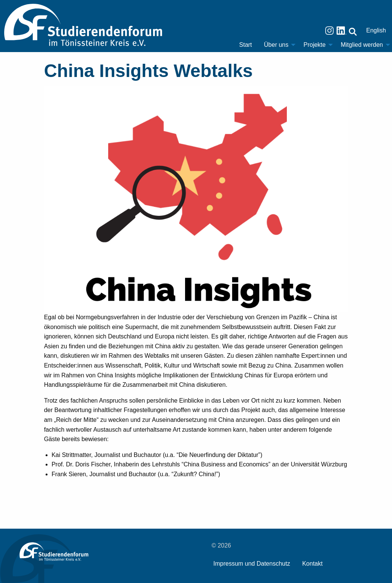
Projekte (315, 45)
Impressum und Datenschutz (252, 564)
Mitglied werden (362, 45)
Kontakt (312, 564)
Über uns (276, 45)
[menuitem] (246, 45)
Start (246, 45)
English (376, 30)
